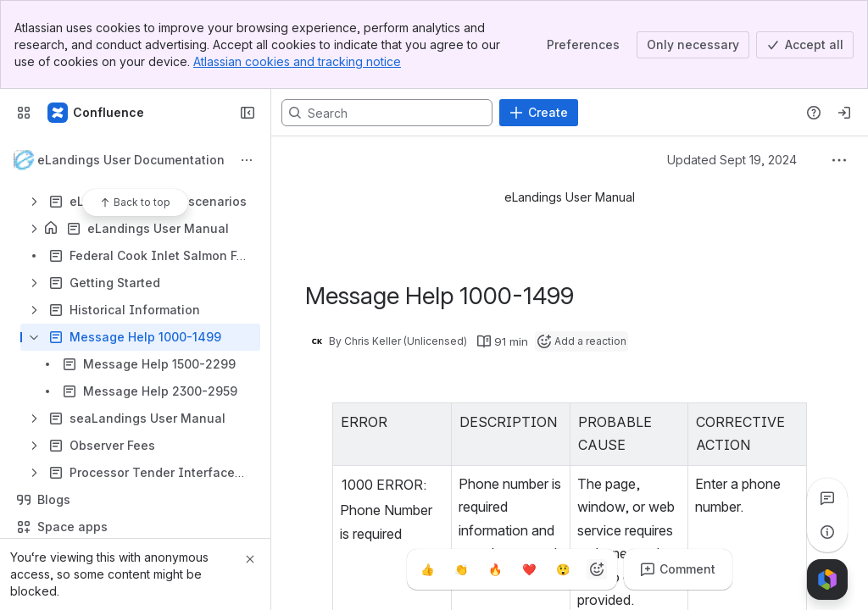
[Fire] (495, 569)
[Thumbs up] (427, 569)
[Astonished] (563, 569)
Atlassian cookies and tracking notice (297, 61)
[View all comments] (827, 498)
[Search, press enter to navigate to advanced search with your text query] (387, 113)
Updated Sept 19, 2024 (732, 160)
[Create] (539, 113)
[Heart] (529, 569)
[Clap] (461, 569)
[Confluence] (97, 113)
